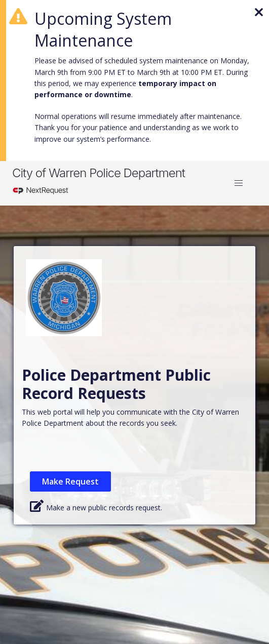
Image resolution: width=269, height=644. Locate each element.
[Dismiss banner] (257, 10)
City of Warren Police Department (99, 173)
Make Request (70, 481)
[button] (239, 183)
